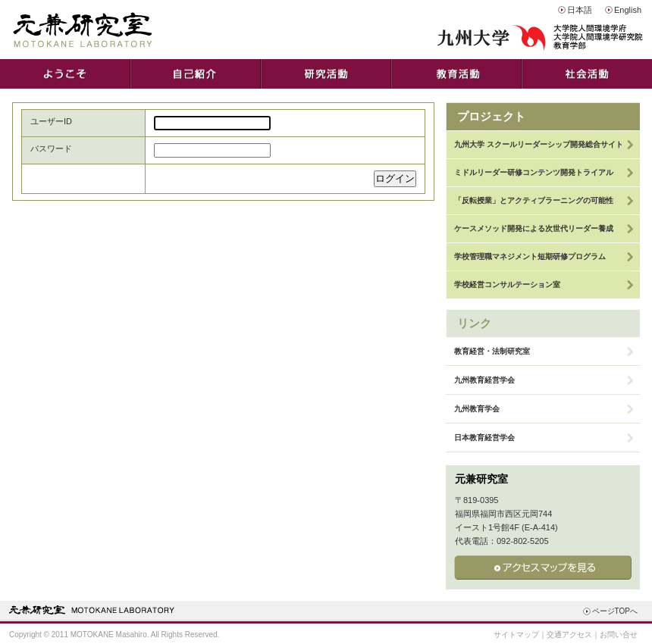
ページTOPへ (615, 611)
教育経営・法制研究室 (492, 351)
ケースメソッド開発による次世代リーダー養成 (534, 228)
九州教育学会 (477, 409)
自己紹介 (196, 74)
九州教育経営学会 (484, 380)
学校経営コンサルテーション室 (507, 284)
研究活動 (326, 74)
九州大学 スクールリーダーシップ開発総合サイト (539, 144)
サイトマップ (516, 635)
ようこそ (65, 74)
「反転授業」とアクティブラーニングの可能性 (534, 200)
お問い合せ (619, 635)
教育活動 (456, 74)
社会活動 (587, 74)
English (628, 10)
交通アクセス (569, 635)
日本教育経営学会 (484, 438)
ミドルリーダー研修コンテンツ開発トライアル (534, 172)
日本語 (580, 10)
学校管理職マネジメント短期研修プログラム (530, 256)
